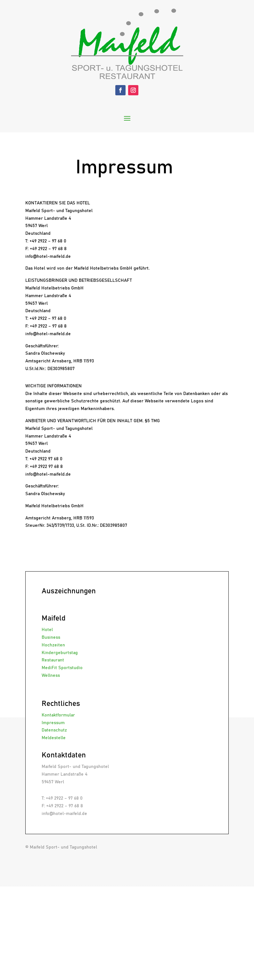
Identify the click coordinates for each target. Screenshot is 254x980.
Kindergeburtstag (60, 653)
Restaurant (53, 660)
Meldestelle (54, 738)
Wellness (51, 676)
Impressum (53, 723)
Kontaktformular (58, 715)
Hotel (47, 630)
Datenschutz (54, 730)
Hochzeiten (53, 645)
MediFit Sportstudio (62, 668)
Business (51, 637)
